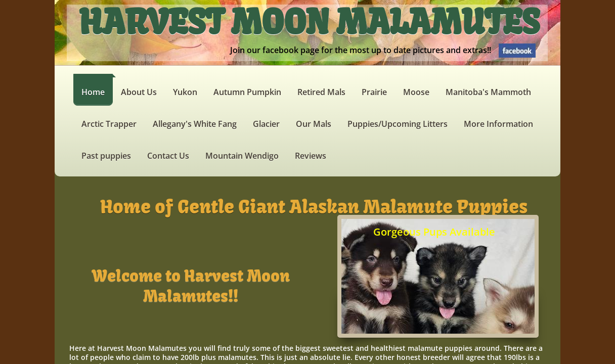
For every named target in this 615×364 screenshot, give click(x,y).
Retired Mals (321, 92)
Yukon (185, 92)
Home (93, 92)
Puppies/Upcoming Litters (398, 124)
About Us (139, 92)
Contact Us (168, 156)
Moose (416, 92)
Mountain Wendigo (242, 156)
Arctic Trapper (109, 124)
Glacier (266, 124)
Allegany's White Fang (195, 124)
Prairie (374, 92)
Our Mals (314, 124)
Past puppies (106, 156)
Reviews (311, 156)
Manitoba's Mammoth (488, 92)
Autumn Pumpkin (247, 92)
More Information (498, 124)
